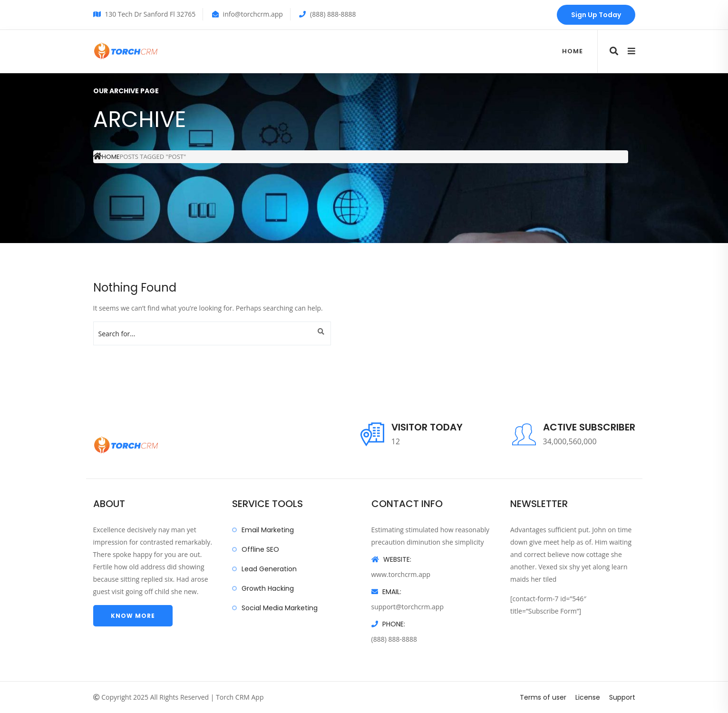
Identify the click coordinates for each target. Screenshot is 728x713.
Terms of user (543, 697)
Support (622, 697)
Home (572, 51)
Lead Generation (269, 569)
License (588, 697)
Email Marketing (268, 530)
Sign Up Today (596, 15)
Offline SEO (260, 549)
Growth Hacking (268, 588)
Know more (133, 616)
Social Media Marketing (280, 608)
